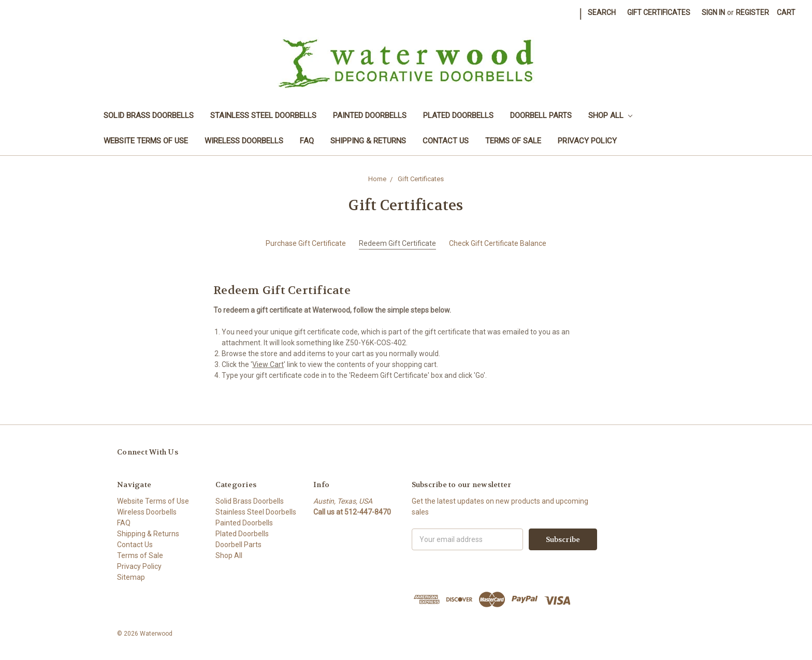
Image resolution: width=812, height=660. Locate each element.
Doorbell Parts (541, 115)
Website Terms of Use (146, 141)
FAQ (307, 141)
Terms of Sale (513, 141)
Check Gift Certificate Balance (498, 243)
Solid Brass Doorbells (149, 115)
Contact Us (446, 141)
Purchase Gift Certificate (306, 243)
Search (602, 12)
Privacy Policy (587, 141)
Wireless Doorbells (244, 141)
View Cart (268, 364)
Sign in (713, 12)
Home (377, 179)
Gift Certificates (659, 12)
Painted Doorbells (370, 115)
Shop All (610, 115)
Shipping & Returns (368, 141)
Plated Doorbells (458, 115)
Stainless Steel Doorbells (263, 115)
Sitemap (131, 577)
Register (752, 12)
